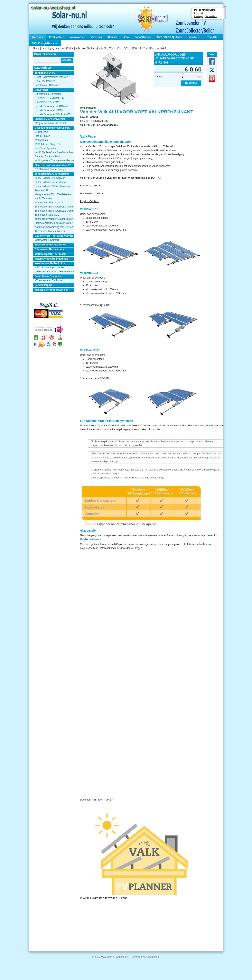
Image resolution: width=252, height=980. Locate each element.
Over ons (97, 37)
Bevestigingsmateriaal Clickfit (57, 48)
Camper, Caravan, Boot (48, 156)
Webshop (38, 37)
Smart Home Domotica (48, 276)
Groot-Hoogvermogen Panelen (51, 77)
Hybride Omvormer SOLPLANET (53, 114)
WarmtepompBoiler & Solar (51, 263)
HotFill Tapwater (44, 198)
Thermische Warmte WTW (50, 245)
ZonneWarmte (143, 37)
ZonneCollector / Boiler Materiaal (53, 186)
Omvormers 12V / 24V (47, 102)
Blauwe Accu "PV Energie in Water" (54, 223)
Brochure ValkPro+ (90, 186)
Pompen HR (41, 190)
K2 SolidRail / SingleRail (48, 144)
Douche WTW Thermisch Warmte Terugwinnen (54, 236)
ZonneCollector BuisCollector (51, 182)
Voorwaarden (78, 37)
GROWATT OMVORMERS (49, 98)
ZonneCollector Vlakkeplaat (50, 178)
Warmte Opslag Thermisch (50, 254)
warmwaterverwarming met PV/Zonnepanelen (54, 227)
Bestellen (191, 83)
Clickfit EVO (41, 132)
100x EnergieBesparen (45, 43)
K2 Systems (41, 140)
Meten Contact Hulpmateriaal (52, 259)
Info (126, 37)
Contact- (113, 37)
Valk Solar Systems (86, 48)
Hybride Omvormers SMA (49, 110)
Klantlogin (199, 16)
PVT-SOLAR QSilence (170, 37)
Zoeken (66, 60)
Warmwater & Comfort (47, 240)
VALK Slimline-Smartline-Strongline (54, 152)
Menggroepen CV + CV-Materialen (54, 194)
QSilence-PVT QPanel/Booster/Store (54, 272)
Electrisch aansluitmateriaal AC (53, 165)
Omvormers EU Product (48, 94)
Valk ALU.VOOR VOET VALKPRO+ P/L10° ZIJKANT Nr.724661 (133, 48)
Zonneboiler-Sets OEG (47, 215)
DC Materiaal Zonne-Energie (50, 169)
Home (36, 48)
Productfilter (56, 37)
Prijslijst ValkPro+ (90, 201)
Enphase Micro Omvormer (50, 119)
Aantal (158, 77)
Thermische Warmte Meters (50, 231)
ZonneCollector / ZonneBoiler (52, 174)
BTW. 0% (212, 37)
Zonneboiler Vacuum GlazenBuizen (54, 219)
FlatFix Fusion (42, 136)
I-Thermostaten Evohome (49, 280)
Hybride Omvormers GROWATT (52, 106)
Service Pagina (43, 285)
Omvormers (42, 90)
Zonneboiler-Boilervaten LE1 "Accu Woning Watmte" (54, 207)
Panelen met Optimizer (47, 85)
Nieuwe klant (211, 16)
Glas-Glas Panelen (45, 81)
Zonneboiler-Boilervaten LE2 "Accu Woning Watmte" (54, 211)
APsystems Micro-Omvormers (51, 123)
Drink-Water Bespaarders (49, 249)
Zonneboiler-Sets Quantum (49, 203)
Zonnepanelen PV (45, 73)
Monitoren (194, 37)
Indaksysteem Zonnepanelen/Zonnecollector (54, 161)
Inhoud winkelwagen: (205, 10)
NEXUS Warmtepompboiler (50, 268)
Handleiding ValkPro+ (92, 194)
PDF (154, 178)
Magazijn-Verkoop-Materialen (52, 290)
